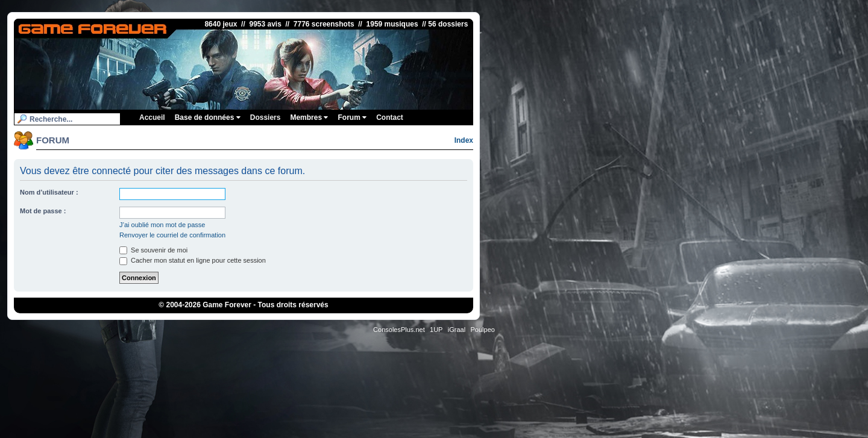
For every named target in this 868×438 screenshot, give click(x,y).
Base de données (208, 117)
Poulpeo (483, 330)
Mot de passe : (43, 211)
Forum (352, 117)
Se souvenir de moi (153, 250)
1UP (436, 330)
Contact (390, 117)
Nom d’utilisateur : (49, 192)
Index (464, 140)
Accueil (152, 117)
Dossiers (266, 117)
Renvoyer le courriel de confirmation (172, 235)
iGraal (457, 330)
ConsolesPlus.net (399, 330)
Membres (309, 117)
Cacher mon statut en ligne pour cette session (193, 260)
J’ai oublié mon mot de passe (162, 225)
